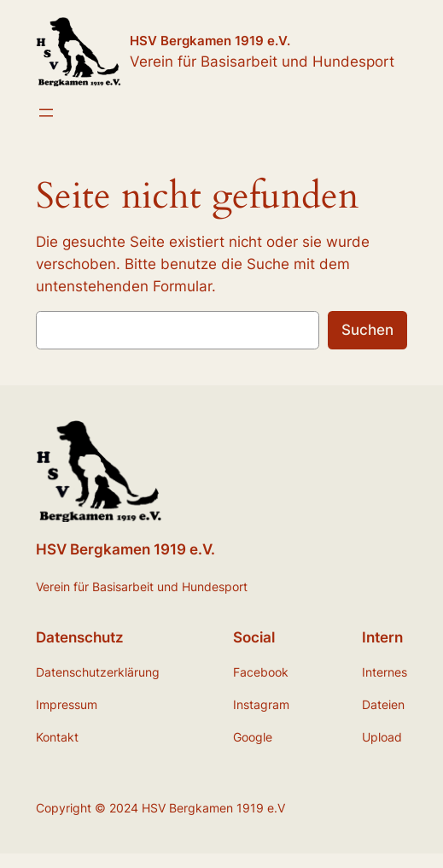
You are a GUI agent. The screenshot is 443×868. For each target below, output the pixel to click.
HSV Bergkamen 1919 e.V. (210, 41)
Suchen (367, 330)
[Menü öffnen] (46, 113)
